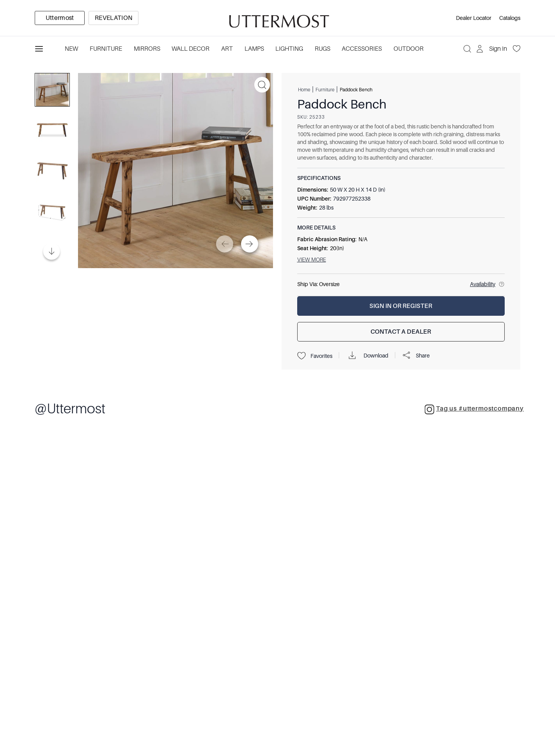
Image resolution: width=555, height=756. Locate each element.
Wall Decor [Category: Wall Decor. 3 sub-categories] (191, 49)
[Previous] (225, 244)
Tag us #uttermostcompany (474, 409)
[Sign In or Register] (401, 306)
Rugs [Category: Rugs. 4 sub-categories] (323, 49)
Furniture (325, 89)
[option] (60, 18)
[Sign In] (492, 49)
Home (304, 89)
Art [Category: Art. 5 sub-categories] (227, 49)
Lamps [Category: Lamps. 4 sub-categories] (254, 49)
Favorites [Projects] (315, 356)
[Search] (467, 49)
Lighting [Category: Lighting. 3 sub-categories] (289, 49)
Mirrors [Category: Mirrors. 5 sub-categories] (147, 49)
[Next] (250, 244)
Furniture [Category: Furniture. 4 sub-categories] (106, 49)
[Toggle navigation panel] (39, 49)
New (71, 49)
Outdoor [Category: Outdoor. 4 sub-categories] (409, 49)
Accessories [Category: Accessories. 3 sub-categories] (362, 49)
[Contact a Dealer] (401, 332)
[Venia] (278, 18)
